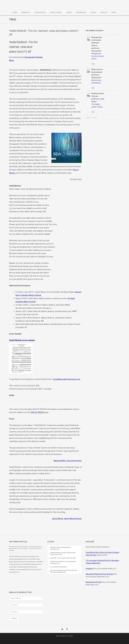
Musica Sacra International (96, 82)
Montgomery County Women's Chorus (98, 56)
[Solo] (111, 574)
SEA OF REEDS (37, 412)
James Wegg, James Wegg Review (67, 519)
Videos (93, 12)
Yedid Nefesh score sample (22, 340)
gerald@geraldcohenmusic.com (67, 379)
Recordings (81, 12)
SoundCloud (62, 629)
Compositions (40, 12)
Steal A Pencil (56, 12)
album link (96, 563)
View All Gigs (91, 118)
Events (69, 12)
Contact (104, 12)
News (114, 12)
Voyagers (89, 569)
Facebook (67, 629)
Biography (26, 12)
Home (15, 12)
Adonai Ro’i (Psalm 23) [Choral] (97, 574)
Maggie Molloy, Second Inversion (68, 461)
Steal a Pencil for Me (94, 582)
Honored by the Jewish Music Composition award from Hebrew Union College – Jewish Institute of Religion (25, 548)
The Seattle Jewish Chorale (97, 106)
